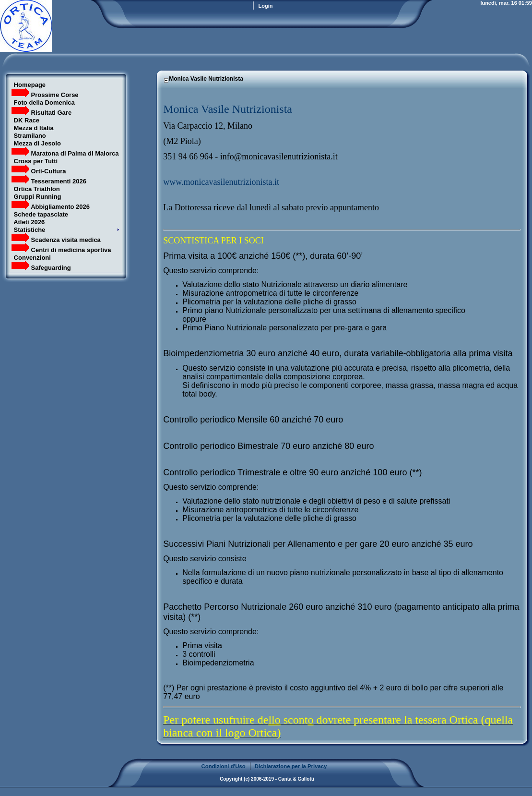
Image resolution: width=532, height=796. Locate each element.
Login (266, 6)
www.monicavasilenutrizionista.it (221, 182)
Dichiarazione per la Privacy (291, 766)
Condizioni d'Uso (224, 766)
